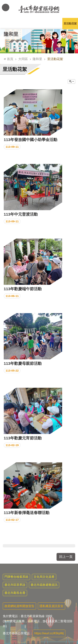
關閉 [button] (71, 82)
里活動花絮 (70, 23)
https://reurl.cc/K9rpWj (49, 633)
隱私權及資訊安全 (52, 606)
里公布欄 (8, 23)
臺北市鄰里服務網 (39, 9)
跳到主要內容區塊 (2, 2)
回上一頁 (66, 557)
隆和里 (11, 34)
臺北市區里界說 (15, 585)
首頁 (10, 59)
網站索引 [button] (6, 7)
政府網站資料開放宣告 (19, 606)
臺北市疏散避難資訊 (44, 585)
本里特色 (55, 23)
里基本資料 (39, 23)
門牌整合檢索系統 (16, 577)
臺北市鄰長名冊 (15, 593)
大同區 (23, 59)
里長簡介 (23, 23)
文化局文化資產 (44, 577)
